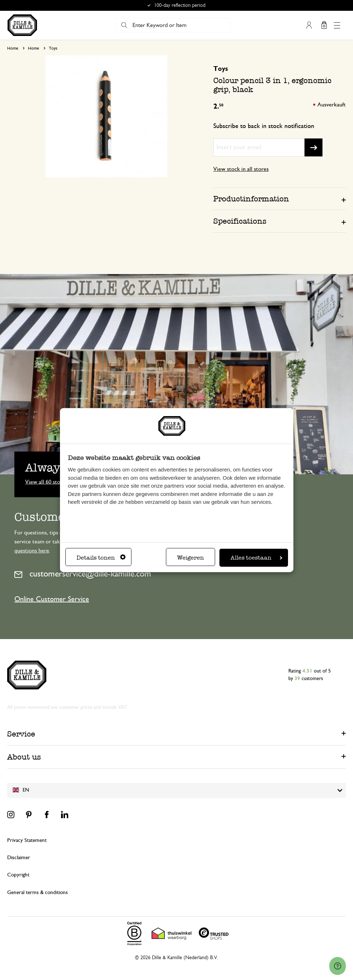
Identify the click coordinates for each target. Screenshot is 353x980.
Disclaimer (19, 858)
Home (13, 48)
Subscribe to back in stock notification (264, 126)
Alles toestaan (256, 558)
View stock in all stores (241, 169)
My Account (309, 25)
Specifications (240, 221)
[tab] (280, 199)
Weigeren (191, 558)
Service (21, 734)
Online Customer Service (52, 599)
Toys (53, 48)
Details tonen (101, 558)
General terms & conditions (38, 892)
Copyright (18, 875)
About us (24, 757)
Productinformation (251, 199)
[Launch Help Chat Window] (338, 966)
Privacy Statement (27, 840)
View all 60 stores (46, 482)
